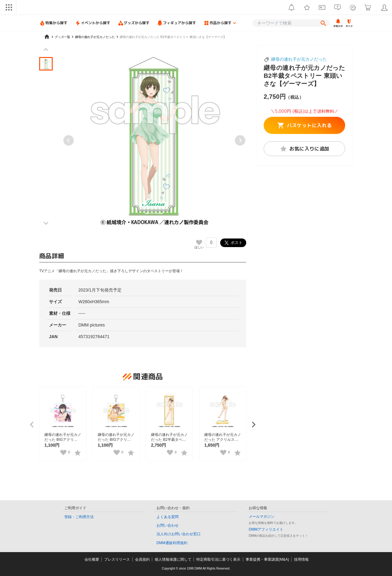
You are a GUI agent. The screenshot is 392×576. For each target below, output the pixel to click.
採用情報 (301, 559)
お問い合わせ (168, 525)
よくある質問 (168, 517)
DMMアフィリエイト (266, 529)
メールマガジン (262, 517)
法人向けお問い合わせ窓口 (179, 534)
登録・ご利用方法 (79, 517)
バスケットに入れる (305, 125)
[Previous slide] (69, 140)
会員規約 (142, 559)
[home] (47, 37)
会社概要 (92, 559)
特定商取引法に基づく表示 (218, 559)
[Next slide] (240, 140)
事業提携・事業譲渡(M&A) (267, 559)
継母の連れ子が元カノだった (299, 59)
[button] (46, 64)
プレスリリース (117, 559)
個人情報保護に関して (173, 559)
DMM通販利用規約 (172, 543)
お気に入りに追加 (305, 149)
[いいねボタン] (199, 242)
